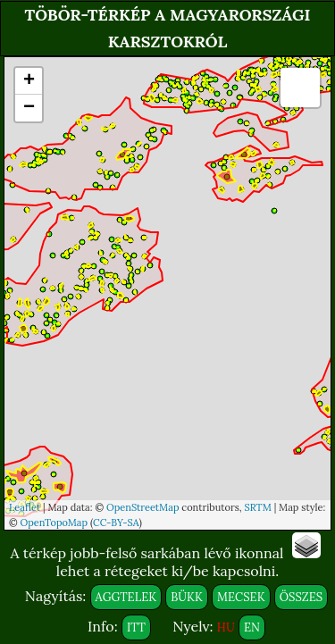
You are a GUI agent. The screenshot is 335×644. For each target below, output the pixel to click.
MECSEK (241, 597)
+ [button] (29, 81)
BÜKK (187, 597)
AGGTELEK (126, 597)
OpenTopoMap (54, 523)
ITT (136, 627)
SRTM (257, 507)
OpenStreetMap (142, 507)
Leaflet (25, 507)
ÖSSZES (301, 597)
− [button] (29, 108)
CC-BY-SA (116, 523)
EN (252, 627)
